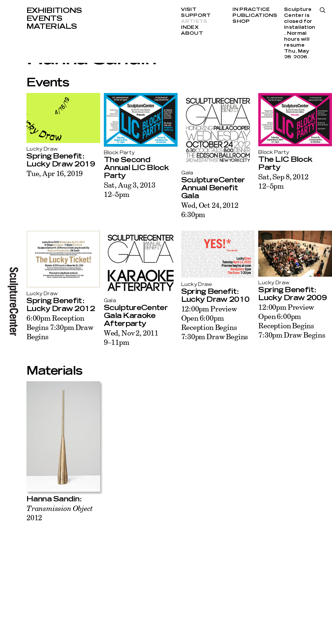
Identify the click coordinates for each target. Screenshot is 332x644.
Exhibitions (54, 11)
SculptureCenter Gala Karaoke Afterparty (136, 316)
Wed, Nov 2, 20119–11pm (131, 337)
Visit (188, 10)
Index (190, 27)
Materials (52, 26)
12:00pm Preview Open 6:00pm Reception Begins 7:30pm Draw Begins (215, 322)
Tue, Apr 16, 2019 (55, 173)
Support (196, 16)
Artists (194, 22)
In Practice (251, 10)
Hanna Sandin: (54, 499)
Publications (255, 16)
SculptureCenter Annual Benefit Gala (213, 188)
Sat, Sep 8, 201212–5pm (283, 181)
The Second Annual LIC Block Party (136, 168)
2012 (60, 513)
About (192, 33)
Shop (241, 22)
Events (44, 19)
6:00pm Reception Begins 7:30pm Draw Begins (60, 327)
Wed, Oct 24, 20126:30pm (210, 210)
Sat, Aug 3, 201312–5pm (130, 189)
